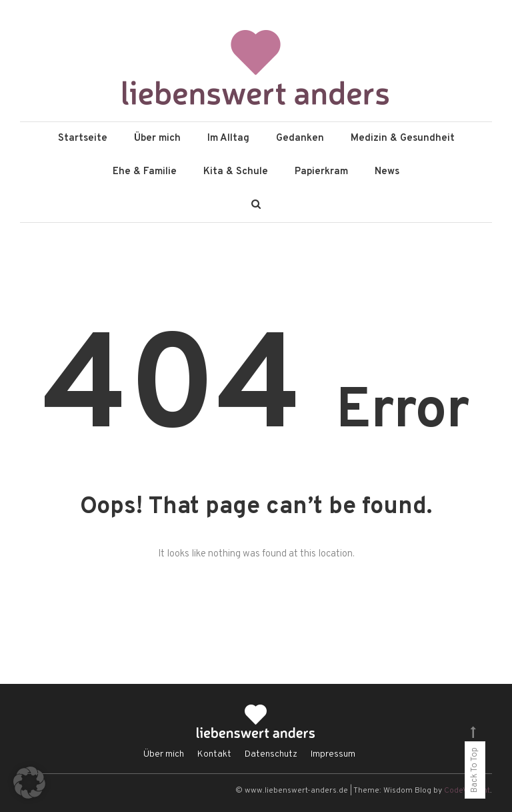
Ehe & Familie (145, 172)
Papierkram (321, 172)
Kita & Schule (236, 172)
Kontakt (214, 754)
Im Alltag (228, 138)
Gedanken (300, 138)
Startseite (83, 138)
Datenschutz (271, 754)
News (387, 172)
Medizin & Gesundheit (403, 138)
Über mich (157, 138)
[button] (29, 783)
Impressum (333, 754)
